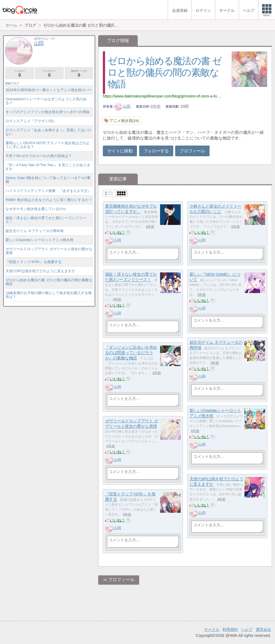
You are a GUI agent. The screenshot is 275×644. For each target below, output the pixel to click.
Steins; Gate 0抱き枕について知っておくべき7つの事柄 (48, 180)
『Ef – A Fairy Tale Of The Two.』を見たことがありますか (48, 167)
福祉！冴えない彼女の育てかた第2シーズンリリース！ (46, 220)
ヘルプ (247, 629)
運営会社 (263, 629)
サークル (212, 629)
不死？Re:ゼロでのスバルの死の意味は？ (39, 156)
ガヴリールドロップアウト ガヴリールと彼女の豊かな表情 (49, 251)
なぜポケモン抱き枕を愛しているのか (36, 209)
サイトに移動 (120, 151)
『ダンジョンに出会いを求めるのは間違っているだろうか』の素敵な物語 (131, 353)
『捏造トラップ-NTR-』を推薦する (34, 262)
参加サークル (79, 73)
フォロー (20, 73)
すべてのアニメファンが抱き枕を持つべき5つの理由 (48, 112)
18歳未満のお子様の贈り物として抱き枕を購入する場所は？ (49, 295)
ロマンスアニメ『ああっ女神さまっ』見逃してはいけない (48, 132)
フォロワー (49, 73)
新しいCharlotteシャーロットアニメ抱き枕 (39, 240)
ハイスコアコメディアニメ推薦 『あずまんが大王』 (48, 191)
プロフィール (192, 151)
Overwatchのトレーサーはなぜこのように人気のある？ (46, 101)
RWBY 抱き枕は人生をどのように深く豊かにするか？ (49, 200)
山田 (123, 106)
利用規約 (230, 629)
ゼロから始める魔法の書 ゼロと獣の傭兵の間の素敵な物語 (165, 72)
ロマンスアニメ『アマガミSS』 (31, 121)
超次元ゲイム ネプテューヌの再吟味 (35, 231)
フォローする (156, 151)
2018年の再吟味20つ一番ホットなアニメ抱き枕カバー (49, 90)
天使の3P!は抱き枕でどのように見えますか (40, 271)
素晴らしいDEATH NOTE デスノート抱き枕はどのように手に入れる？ (48, 145)
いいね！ (117, 232)
